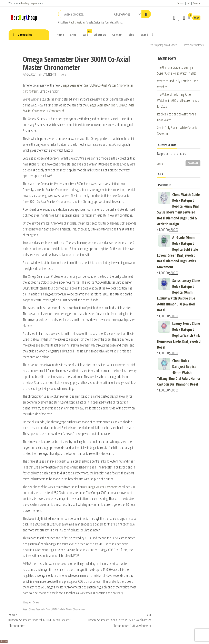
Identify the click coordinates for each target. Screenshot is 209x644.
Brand (144, 35)
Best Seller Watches (193, 45)
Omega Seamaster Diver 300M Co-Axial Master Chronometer (57, 609)
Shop (73, 35)
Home (60, 35)
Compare (193, 163)
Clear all (161, 164)
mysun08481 (49, 74)
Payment (197, 3)
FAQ (188, 3)
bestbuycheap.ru (29, 3)
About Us (100, 35)
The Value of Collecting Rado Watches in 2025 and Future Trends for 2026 (178, 100)
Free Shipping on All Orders (163, 45)
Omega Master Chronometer (104, 487)
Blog (132, 35)
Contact (117, 35)
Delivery (181, 3)
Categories (25, 35)
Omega (36, 602)
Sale (87, 33)
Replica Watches (77, 22)
